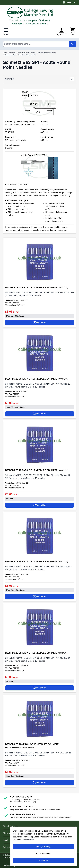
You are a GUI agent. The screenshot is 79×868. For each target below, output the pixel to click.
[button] (40, 79)
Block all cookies (44, 854)
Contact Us (69, 2)
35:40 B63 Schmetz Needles (46, 53)
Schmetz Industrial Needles (26, 53)
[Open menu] (6, 32)
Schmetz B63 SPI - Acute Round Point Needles (21, 55)
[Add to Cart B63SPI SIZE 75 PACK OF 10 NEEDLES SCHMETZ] (40, 505)
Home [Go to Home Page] (5, 53)
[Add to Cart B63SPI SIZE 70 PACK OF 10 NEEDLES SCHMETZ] (40, 414)
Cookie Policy (27, 840)
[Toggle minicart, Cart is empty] (73, 32)
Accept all (43, 861)
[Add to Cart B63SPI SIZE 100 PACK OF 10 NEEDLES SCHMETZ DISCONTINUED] (40, 783)
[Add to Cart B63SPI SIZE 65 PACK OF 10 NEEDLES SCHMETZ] (40, 322)
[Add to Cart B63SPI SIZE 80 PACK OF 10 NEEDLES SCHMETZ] (40, 596)
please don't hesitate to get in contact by (45, 230)
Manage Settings (44, 847)
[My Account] (62, 32)
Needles (12, 53)
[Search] (73, 44)
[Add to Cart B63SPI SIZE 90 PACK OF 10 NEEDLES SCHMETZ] (40, 688)
